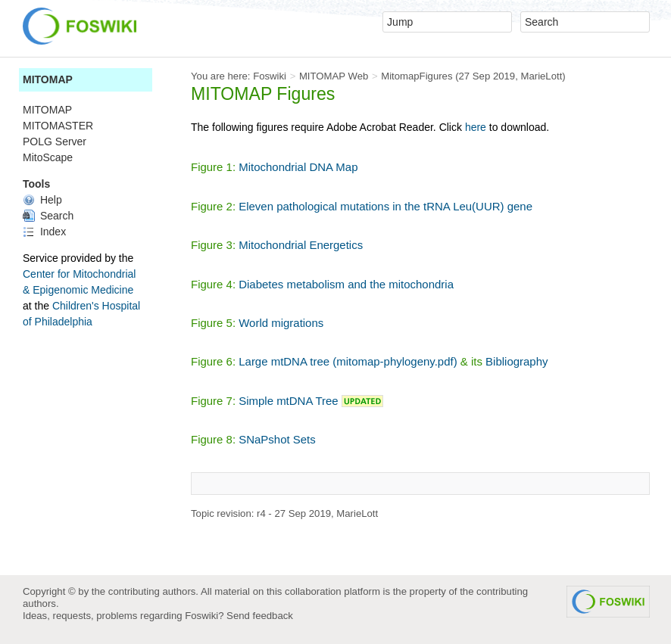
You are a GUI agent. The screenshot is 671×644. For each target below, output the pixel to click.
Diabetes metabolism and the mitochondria (346, 284)
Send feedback (260, 616)
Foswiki (270, 76)
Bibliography (517, 361)
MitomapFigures (417, 76)
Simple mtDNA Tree (288, 401)
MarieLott (541, 76)
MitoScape (48, 157)
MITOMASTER (58, 126)
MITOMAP (48, 79)
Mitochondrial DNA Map (298, 167)
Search (48, 216)
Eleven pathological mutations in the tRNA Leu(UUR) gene (385, 206)
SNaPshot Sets (277, 439)
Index (44, 232)
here (476, 127)
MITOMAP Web (334, 76)
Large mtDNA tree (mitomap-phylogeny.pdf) (348, 361)
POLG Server (55, 142)
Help (42, 200)
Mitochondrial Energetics (301, 245)
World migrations (281, 323)
